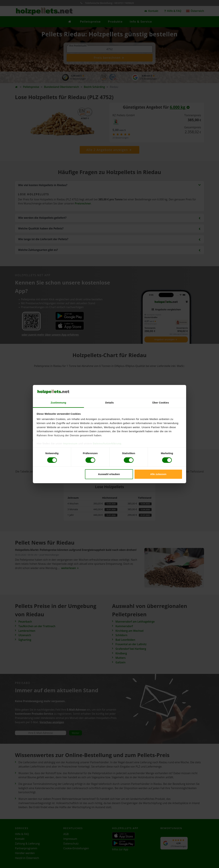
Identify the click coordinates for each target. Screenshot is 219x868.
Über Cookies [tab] (161, 403)
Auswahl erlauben (109, 474)
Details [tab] (109, 403)
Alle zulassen (158, 474)
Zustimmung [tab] (58, 403)
